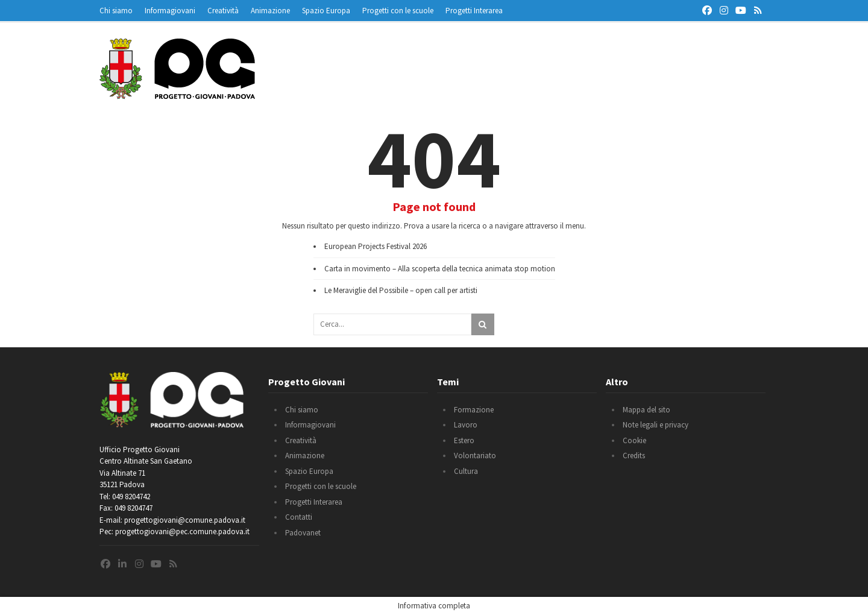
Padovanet (303, 533)
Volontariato (475, 456)
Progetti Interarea (474, 11)
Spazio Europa (326, 11)
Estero (464, 440)
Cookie (634, 440)
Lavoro (466, 425)
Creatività (223, 11)
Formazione (474, 410)
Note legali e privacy (656, 425)
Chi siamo (116, 11)
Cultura (466, 471)
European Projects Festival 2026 (376, 246)
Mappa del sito (646, 410)
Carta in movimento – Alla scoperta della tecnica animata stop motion (440, 269)
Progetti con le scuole (398, 11)
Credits (634, 456)
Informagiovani (170, 11)
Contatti (299, 517)
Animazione (270, 11)
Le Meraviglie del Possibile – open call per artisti (401, 290)
